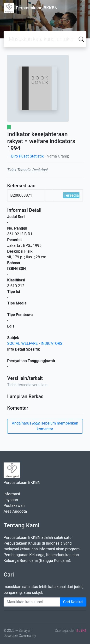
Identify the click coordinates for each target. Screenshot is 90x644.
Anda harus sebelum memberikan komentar (45, 426)
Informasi (12, 494)
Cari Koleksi (73, 602)
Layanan (11, 500)
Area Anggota (15, 511)
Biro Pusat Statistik (27, 156)
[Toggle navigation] (79, 8)
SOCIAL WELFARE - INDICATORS (35, 343)
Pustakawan (14, 506)
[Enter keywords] (32, 602)
